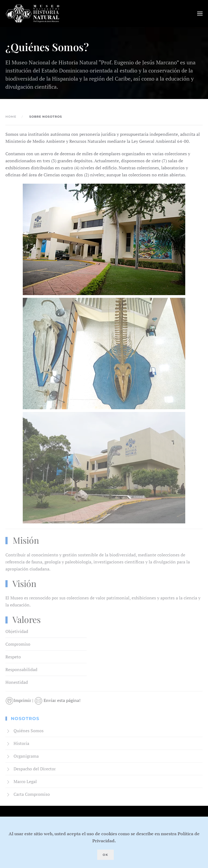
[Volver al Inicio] (32, 14)
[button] (200, 14)
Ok (105, 855)
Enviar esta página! (57, 700)
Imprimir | (20, 700)
